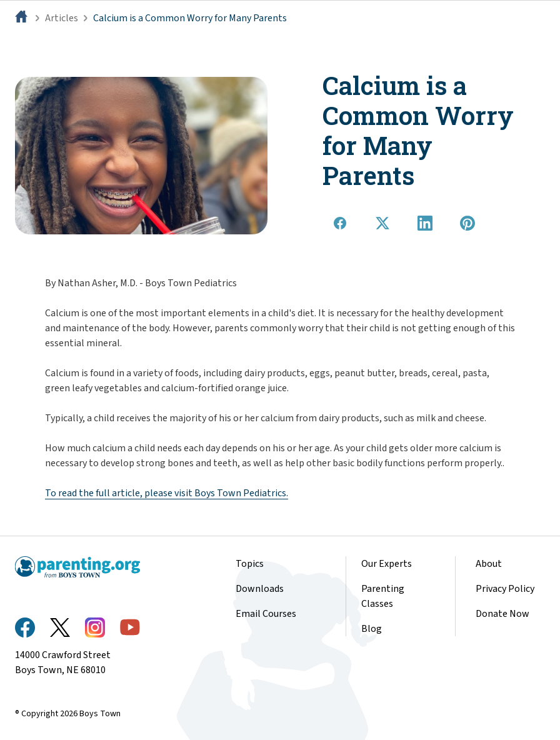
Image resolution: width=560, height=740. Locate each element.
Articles (62, 18)
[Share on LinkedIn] (425, 223)
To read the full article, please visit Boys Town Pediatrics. (167, 493)
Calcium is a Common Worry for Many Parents (190, 18)
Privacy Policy (505, 589)
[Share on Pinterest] (467, 223)
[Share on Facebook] (340, 223)
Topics (250, 564)
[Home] (22, 18)
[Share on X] (382, 223)
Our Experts (387, 564)
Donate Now (502, 614)
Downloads (260, 589)
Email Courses (266, 614)
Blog (372, 629)
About (489, 564)
